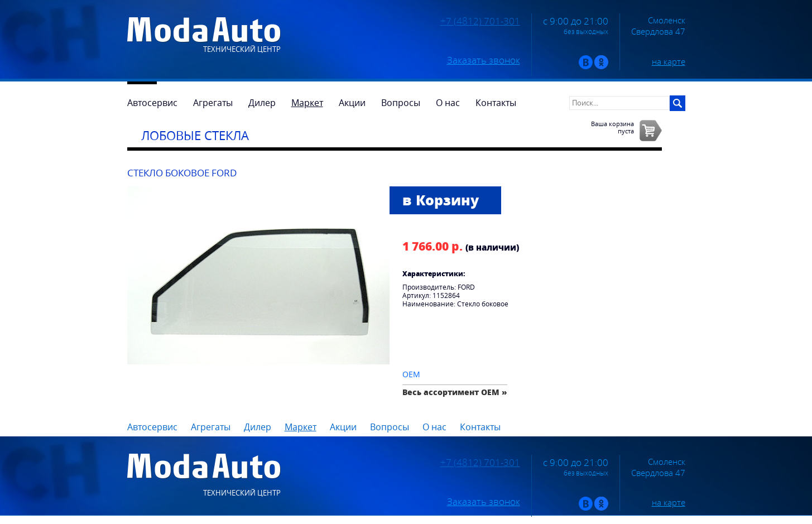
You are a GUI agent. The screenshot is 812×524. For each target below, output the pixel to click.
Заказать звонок (484, 60)
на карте (669, 61)
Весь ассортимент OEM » (455, 392)
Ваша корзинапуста (612, 127)
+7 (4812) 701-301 (480, 21)
